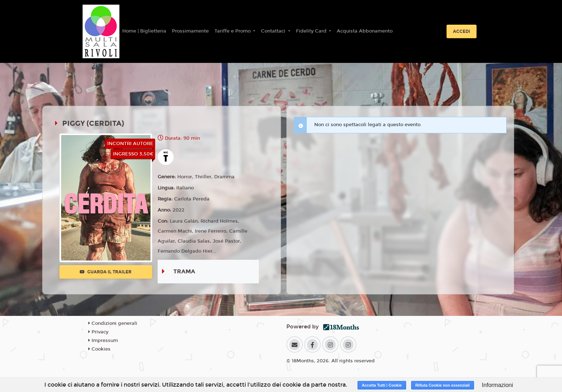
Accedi (462, 31)
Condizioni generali (113, 323)
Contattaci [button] (274, 31)
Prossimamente (190, 31)
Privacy (98, 332)
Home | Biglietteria (144, 31)
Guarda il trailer (106, 272)
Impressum (103, 341)
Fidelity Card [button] (312, 31)
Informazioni (497, 385)
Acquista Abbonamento (365, 31)
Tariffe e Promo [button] (233, 31)
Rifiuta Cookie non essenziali (443, 385)
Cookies (99, 349)
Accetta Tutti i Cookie (382, 385)
